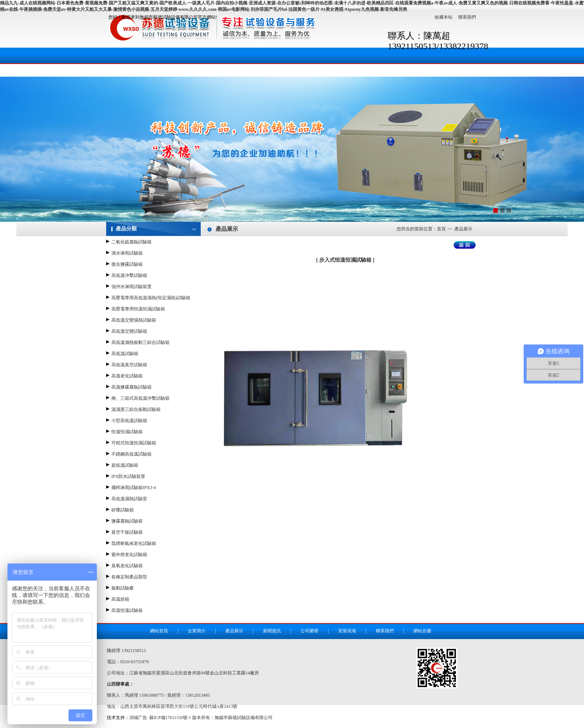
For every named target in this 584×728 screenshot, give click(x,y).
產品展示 (220, 68)
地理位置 (454, 68)
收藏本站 (444, 17)
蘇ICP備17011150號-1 (170, 718)
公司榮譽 (310, 631)
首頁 (441, 229)
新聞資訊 (267, 68)
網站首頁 (126, 68)
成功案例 (361, 68)
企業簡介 (173, 68)
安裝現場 (314, 68)
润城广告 (138, 718)
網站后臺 (422, 631)
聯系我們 (467, 17)
